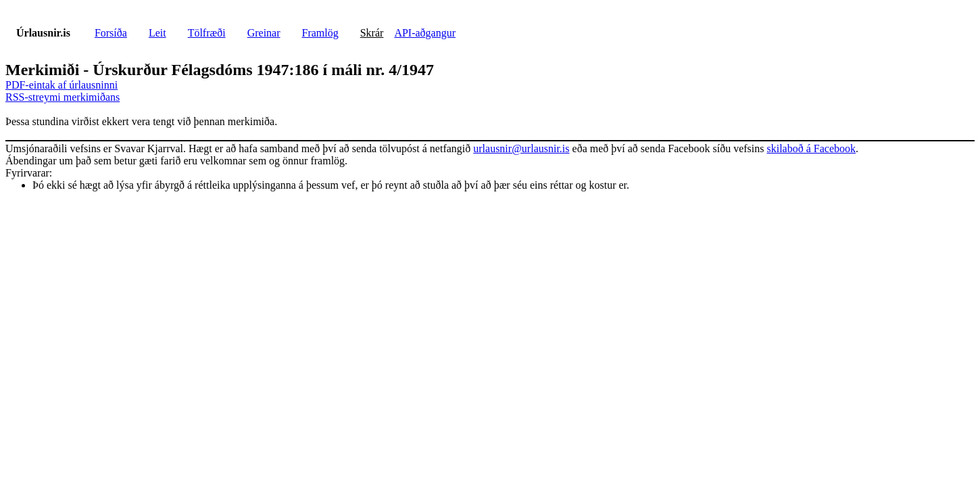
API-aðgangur (425, 33)
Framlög (320, 33)
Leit (157, 33)
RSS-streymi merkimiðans (63, 97)
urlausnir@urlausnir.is (521, 148)
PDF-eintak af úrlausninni (62, 85)
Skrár (372, 33)
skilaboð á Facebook (811, 148)
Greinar (264, 33)
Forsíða (111, 33)
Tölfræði (207, 33)
